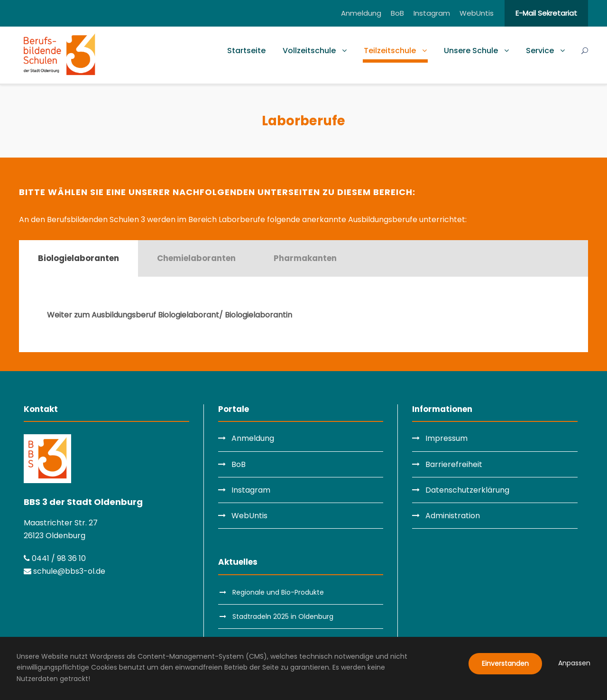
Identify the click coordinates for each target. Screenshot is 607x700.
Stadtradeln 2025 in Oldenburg (283, 616)
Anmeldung (361, 13)
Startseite (246, 51)
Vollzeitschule (309, 51)
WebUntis (477, 13)
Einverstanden (505, 663)
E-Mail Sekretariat (546, 13)
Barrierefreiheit (454, 464)
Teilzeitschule (390, 51)
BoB (397, 13)
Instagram (432, 13)
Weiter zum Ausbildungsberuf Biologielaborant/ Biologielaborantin (170, 315)
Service (540, 51)
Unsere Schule (471, 51)
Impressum (446, 438)
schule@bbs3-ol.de (64, 571)
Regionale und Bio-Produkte (278, 592)
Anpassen (574, 663)
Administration (453, 516)
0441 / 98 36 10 (55, 558)
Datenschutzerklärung (467, 490)
